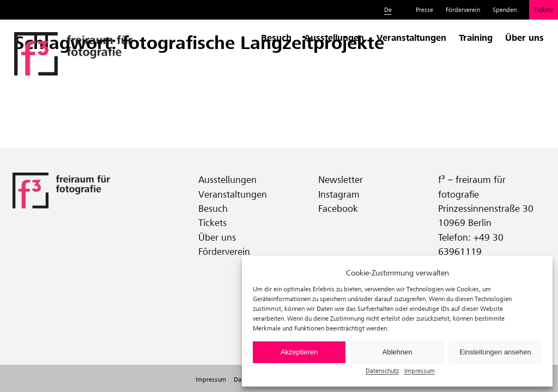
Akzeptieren (299, 352)
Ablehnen (398, 352)
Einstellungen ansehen (495, 352)
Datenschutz (382, 370)
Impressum (420, 370)
